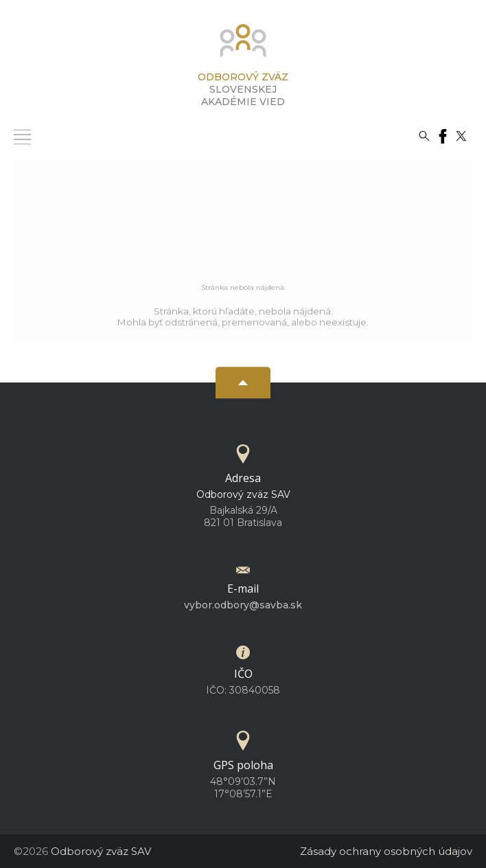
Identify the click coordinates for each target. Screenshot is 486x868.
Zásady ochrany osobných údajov (386, 851)
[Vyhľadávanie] (424, 135)
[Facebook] (443, 135)
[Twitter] (461, 135)
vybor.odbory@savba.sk (243, 605)
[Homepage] (243, 45)
